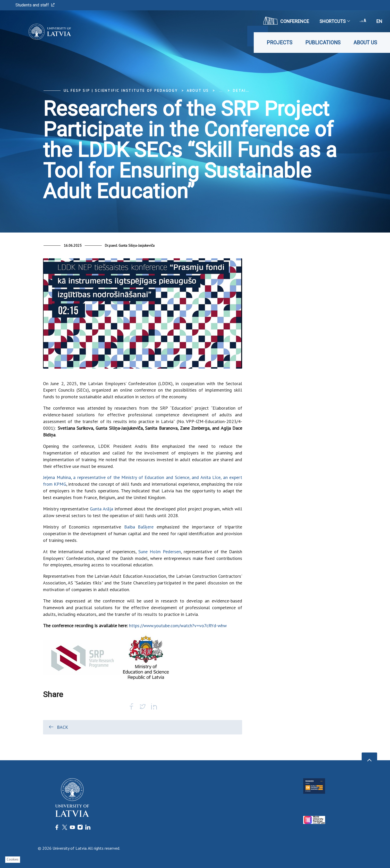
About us (365, 43)
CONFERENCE (286, 21)
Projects (279, 43)
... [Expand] (221, 90)
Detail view (247, 90)
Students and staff (35, 5)
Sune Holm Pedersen (160, 552)
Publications (323, 43)
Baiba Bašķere (139, 527)
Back (58, 727)
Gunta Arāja (101, 509)
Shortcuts (334, 21)
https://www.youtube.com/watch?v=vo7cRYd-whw (178, 626)
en (379, 21)
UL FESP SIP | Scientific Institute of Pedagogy (121, 90)
